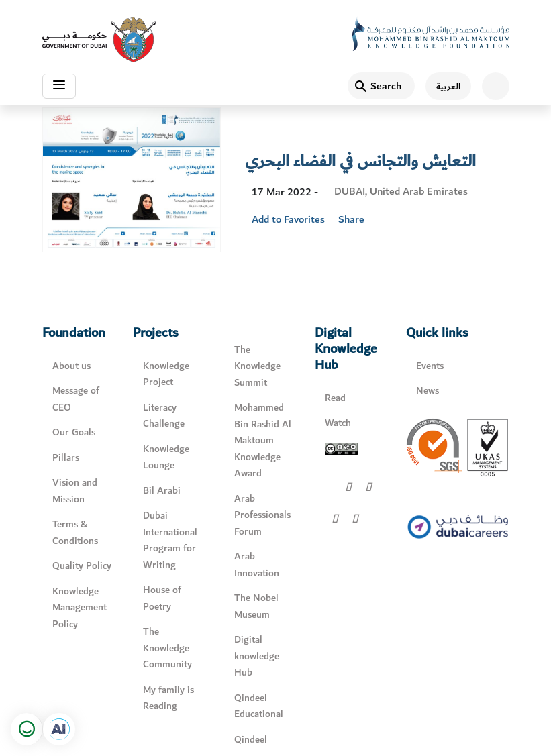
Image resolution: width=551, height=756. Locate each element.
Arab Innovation (257, 565)
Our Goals (74, 432)
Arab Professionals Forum (262, 515)
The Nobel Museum (256, 606)
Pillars (66, 458)
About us (71, 366)
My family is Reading (168, 698)
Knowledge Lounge (166, 457)
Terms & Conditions (75, 533)
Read (335, 398)
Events (430, 366)
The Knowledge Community (167, 648)
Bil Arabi (162, 491)
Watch (338, 423)
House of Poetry (162, 598)
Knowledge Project (166, 374)
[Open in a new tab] (59, 729)
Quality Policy (82, 566)
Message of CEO (76, 399)
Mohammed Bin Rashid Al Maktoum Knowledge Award (263, 440)
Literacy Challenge (164, 416)
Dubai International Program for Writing (170, 540)
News (428, 391)
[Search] (381, 86)
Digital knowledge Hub (257, 656)
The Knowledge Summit (257, 366)
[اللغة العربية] (443, 86)
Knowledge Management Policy (80, 608)
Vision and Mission (75, 491)
